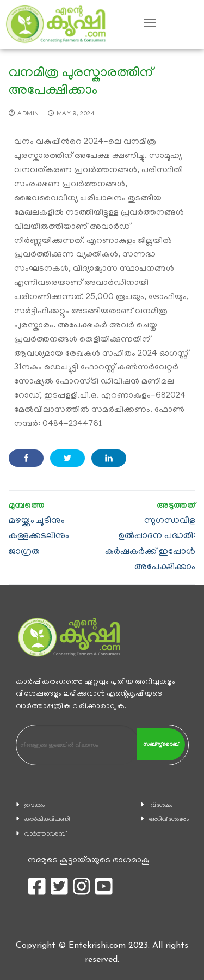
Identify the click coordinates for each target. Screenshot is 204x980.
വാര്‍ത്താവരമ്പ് (45, 834)
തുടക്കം (35, 805)
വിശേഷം (162, 805)
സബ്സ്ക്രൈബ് (161, 744)
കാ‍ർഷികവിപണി (47, 820)
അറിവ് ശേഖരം (169, 820)
